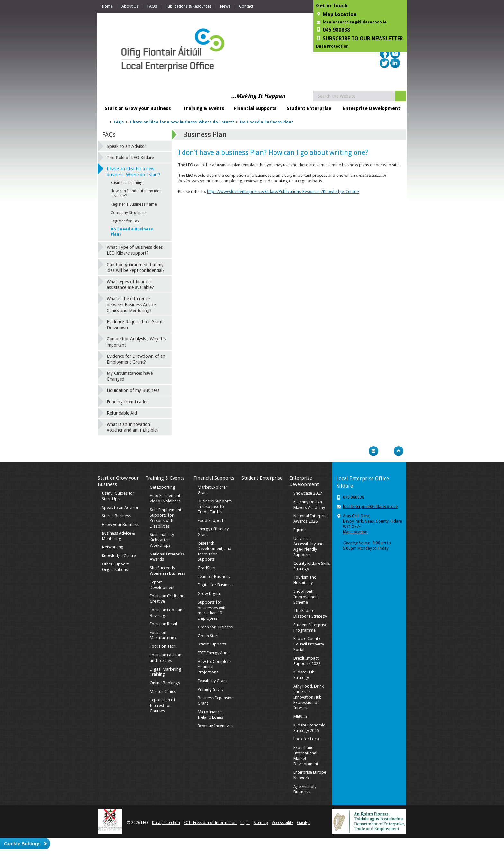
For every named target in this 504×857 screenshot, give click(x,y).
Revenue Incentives (215, 726)
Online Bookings (165, 683)
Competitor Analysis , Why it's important (136, 342)
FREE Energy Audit (214, 653)
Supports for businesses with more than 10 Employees (212, 610)
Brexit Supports (212, 644)
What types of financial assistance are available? (130, 284)
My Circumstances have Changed (130, 376)
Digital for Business (216, 585)
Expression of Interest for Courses (162, 705)
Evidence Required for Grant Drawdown (135, 325)
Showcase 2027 (308, 493)
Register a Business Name (134, 204)
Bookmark (386, 451)
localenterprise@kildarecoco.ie (355, 22)
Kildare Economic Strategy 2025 (309, 728)
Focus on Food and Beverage (167, 613)
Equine (300, 530)
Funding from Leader (127, 402)
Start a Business (116, 516)
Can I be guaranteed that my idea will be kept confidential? (136, 267)
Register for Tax (125, 221)
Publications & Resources (189, 6)
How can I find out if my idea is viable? (136, 194)
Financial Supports (255, 108)
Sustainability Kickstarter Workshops (162, 540)
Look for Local (307, 739)
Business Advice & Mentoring (118, 536)
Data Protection (332, 46)
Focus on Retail (163, 624)
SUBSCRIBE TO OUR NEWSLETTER (363, 38)
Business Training (126, 183)
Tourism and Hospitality (305, 580)
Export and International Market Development (306, 756)
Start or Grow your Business (138, 108)
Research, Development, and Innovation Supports (215, 551)
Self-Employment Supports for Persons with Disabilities (166, 518)
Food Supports (212, 521)
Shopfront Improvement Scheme (306, 597)
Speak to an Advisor (126, 146)
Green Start (208, 636)
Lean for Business (214, 577)
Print (361, 451)
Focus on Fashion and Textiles (166, 658)
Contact (246, 6)
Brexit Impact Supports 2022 (307, 661)
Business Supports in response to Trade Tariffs (215, 506)
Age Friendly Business (305, 789)
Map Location (355, 532)
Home (107, 6)
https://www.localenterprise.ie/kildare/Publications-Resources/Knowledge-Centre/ (283, 191)
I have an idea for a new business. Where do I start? (182, 122)
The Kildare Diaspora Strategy (310, 613)
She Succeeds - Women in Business (167, 571)
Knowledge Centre (119, 556)
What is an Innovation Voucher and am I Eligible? (133, 427)
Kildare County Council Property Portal (309, 644)
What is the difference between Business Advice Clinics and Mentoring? (131, 304)
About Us (130, 6)
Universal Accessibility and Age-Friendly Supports (309, 547)
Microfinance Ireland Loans (210, 715)
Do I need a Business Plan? (267, 122)
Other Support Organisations (115, 567)
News (225, 6)
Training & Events (204, 108)
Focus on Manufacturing (163, 635)
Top (399, 451)
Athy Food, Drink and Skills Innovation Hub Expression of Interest (309, 697)
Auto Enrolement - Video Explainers (166, 498)
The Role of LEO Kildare (130, 158)
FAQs (152, 6)
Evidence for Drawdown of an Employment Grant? (136, 359)
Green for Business (215, 627)
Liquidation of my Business (133, 390)
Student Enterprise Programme (310, 627)
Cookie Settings (22, 844)
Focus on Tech (163, 646)
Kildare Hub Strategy (304, 675)
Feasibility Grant (212, 681)
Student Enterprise (309, 108)
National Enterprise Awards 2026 (311, 519)
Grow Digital (209, 594)
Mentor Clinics (163, 692)
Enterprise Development (372, 108)
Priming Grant (210, 689)
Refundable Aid (122, 413)
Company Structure (128, 213)
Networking (113, 547)
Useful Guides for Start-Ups (118, 496)
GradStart (207, 568)
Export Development (162, 585)
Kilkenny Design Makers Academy (309, 505)
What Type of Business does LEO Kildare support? (135, 250)
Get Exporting (162, 487)
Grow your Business (120, 524)
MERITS (301, 716)
